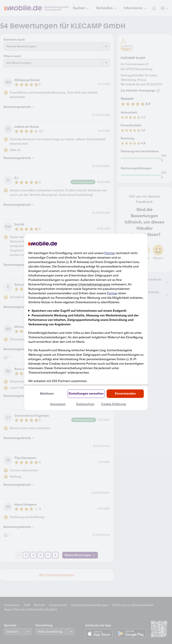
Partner (110, 253)
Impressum (58, 404)
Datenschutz (85, 404)
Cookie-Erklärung (114, 404)
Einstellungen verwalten (86, 394)
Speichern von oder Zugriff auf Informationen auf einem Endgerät (79, 311)
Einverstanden (125, 394)
